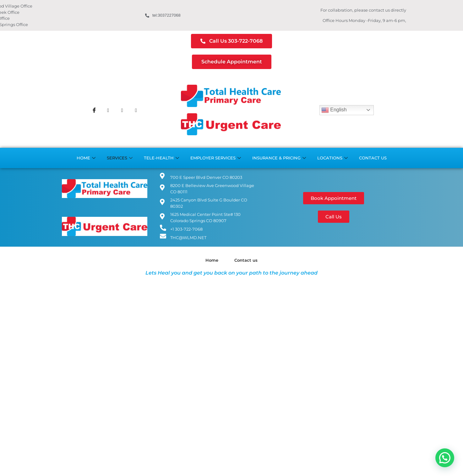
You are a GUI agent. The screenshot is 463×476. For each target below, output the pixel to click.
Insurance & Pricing (279, 158)
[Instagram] (122, 110)
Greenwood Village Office (85, 6)
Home (86, 158)
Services (120, 158)
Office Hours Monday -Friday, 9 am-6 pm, (364, 20)
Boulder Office (74, 18)
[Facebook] (94, 110)
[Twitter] (108, 110)
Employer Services (216, 158)
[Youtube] (136, 110)
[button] (445, 458)
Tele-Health (161, 158)
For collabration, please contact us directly (363, 10)
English (334, 110)
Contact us (373, 158)
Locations (332, 158)
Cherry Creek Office (78, 12)
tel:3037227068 (163, 15)
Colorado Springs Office (83, 25)
